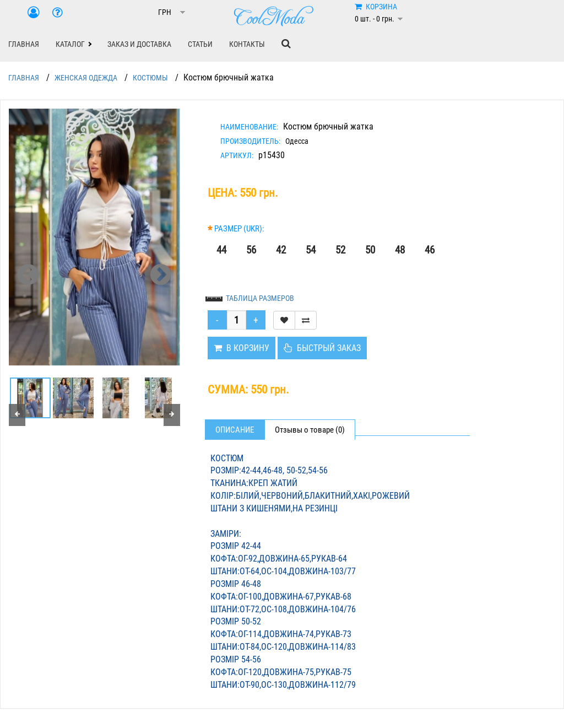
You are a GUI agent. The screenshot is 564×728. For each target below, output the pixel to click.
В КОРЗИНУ (242, 348)
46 (430, 250)
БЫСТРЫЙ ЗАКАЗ (322, 348)
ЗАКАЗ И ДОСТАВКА (139, 44)
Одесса (297, 141)
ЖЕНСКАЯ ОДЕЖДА (86, 78)
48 (400, 250)
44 (221, 250)
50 (370, 250)
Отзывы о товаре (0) (310, 430)
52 (340, 250)
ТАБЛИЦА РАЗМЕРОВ (260, 298)
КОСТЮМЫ (150, 78)
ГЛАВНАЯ (24, 44)
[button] (73, 44)
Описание (235, 430)
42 (281, 250)
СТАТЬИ (200, 44)
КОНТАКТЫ (247, 44)
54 (311, 250)
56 (251, 250)
